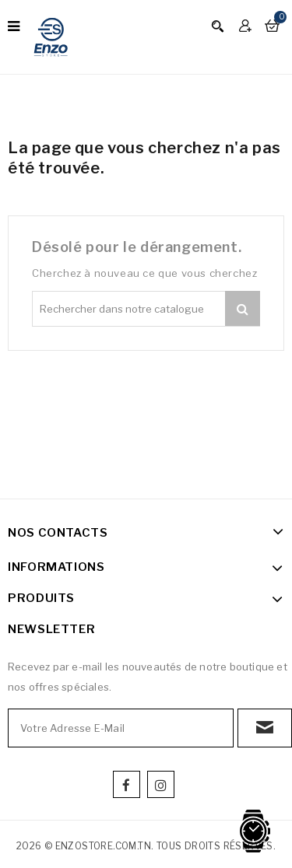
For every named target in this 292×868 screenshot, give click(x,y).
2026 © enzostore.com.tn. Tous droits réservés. (146, 846)
